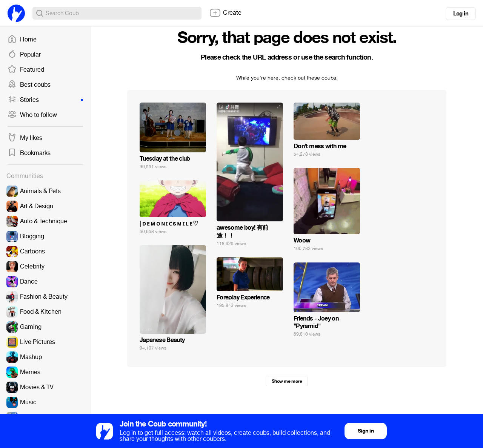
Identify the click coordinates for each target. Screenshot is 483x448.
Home (22, 40)
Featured (26, 70)
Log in (461, 14)
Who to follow (32, 115)
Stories (45, 100)
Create (225, 13)
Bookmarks (29, 153)
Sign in (366, 431)
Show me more (287, 381)
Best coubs (29, 85)
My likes (25, 138)
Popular (24, 55)
